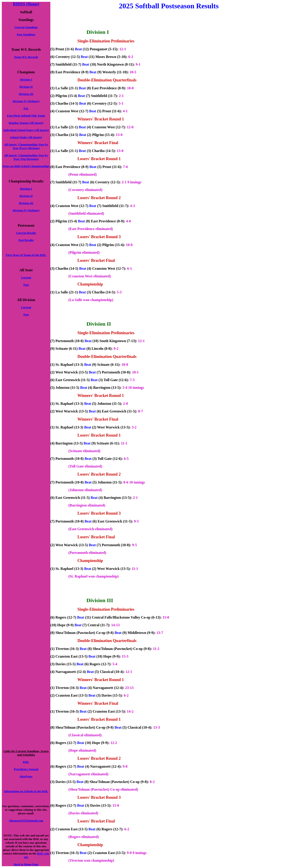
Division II (26, 87)
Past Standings (26, 34)
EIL (26, 108)
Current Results (26, 233)
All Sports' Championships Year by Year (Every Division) (26, 146)
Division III (26, 94)
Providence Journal (26, 769)
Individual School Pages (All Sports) (26, 130)
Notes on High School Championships (26, 166)
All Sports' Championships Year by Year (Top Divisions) (26, 157)
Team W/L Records (26, 57)
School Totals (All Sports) (26, 137)
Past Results (26, 240)
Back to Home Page (26, 864)
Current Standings (26, 27)
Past (26, 285)
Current (26, 277)
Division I (26, 79)
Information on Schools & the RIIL (26, 791)
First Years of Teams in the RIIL (26, 255)
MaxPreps (26, 776)
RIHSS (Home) (26, 4)
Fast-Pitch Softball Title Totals (26, 116)
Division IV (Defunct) (26, 101)
